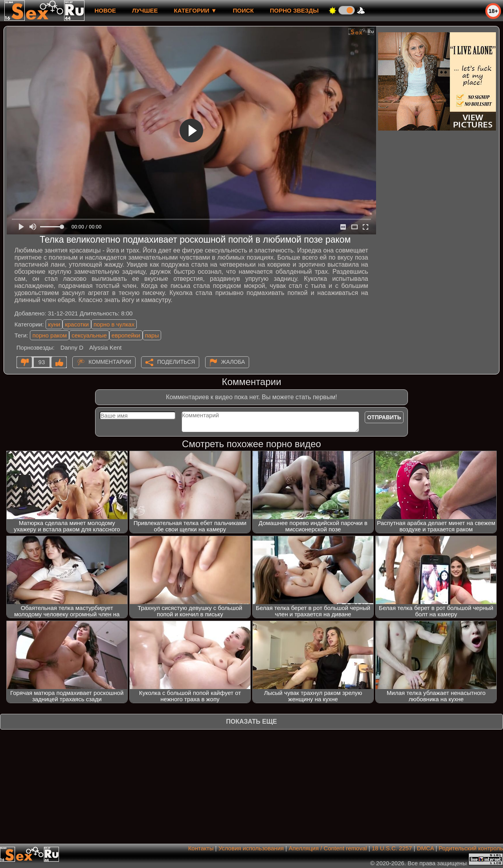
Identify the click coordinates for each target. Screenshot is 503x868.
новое (105, 10)
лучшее (145, 10)
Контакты (201, 848)
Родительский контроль (471, 848)
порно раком (50, 335)
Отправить (384, 417)
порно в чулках (114, 324)
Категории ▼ (196, 10)
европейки (126, 335)
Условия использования (251, 848)
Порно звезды (294, 10)
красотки (77, 324)
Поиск (243, 10)
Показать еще (251, 721)
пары (152, 335)
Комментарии (110, 362)
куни (54, 324)
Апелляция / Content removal (328, 848)
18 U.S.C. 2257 (392, 848)
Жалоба (233, 362)
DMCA (425, 848)
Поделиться (176, 362)
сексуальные (89, 335)
